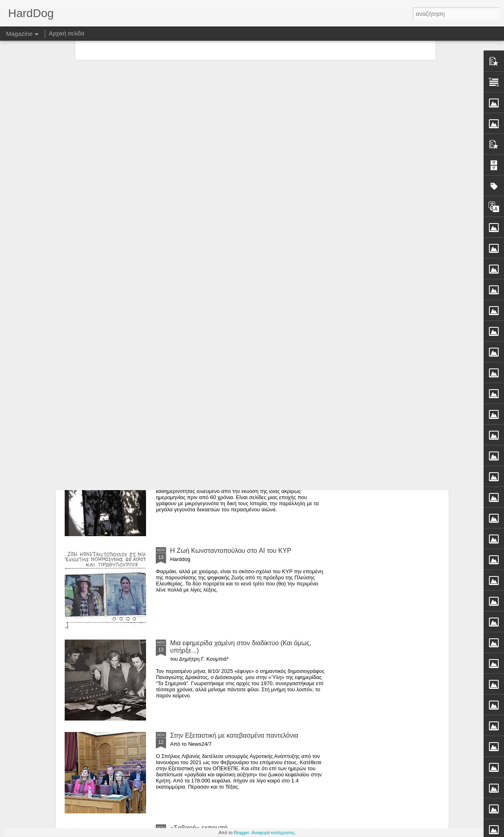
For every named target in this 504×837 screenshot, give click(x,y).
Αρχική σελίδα (67, 33)
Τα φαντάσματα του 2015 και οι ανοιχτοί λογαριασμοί (245, 366)
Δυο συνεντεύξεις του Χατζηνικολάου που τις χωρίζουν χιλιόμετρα (208, 304)
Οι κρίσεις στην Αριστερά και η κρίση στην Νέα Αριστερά (109, 304)
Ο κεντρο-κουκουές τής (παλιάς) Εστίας (227, 458)
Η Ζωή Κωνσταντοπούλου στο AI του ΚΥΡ (231, 551)
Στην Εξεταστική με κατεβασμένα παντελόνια (234, 735)
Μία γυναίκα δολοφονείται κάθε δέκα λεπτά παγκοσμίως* (394, 308)
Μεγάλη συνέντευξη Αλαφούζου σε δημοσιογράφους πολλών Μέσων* (300, 308)
